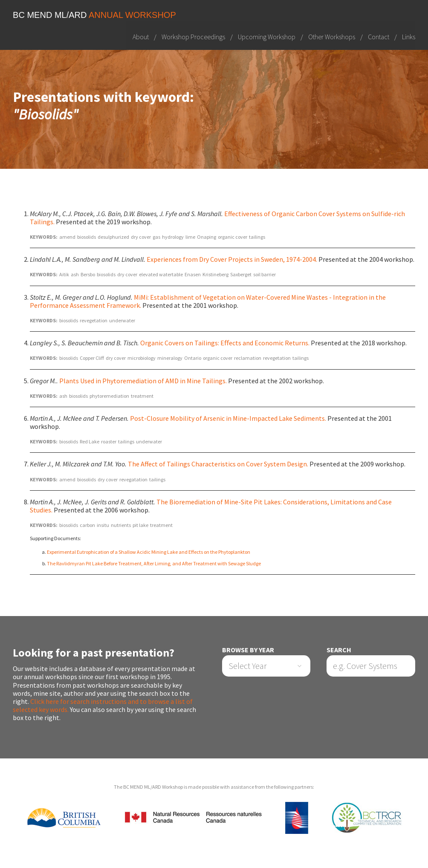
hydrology (173, 237)
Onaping (207, 237)
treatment (142, 396)
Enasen (193, 275)
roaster (109, 441)
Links (409, 36)
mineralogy (170, 358)
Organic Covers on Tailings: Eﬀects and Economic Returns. (225, 343)
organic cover (233, 237)
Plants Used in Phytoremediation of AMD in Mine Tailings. (143, 381)
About (141, 36)
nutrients (121, 525)
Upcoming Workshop (267, 36)
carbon (87, 525)
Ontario (193, 358)
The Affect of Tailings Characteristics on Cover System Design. (218, 464)
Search (339, 650)
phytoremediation (109, 396)
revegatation (133, 479)
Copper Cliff (92, 358)
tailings (257, 237)
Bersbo (88, 275)
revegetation (94, 320)
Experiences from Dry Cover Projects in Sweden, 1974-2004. (232, 259)
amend (67, 237)
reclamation (248, 358)
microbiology (142, 358)
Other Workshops (332, 36)
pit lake (140, 525)
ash (75, 275)
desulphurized (113, 237)
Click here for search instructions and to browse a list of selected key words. (103, 705)
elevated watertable (161, 275)
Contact (379, 36)
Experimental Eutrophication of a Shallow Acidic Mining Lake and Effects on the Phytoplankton (149, 552)
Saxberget (241, 275)
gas (156, 237)
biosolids (87, 237)
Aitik (64, 275)
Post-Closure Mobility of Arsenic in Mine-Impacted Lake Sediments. (228, 418)
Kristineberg (215, 275)
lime (190, 237)
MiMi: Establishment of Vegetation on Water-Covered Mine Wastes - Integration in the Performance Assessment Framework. (208, 301)
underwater (122, 320)
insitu (103, 525)
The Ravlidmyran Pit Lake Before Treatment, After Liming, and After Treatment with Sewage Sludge (154, 563)
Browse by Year (248, 650)
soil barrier (265, 275)
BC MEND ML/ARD (94, 15)
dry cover (141, 237)
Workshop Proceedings (193, 36)
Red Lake (90, 441)
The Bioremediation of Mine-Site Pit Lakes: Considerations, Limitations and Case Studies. (211, 506)
